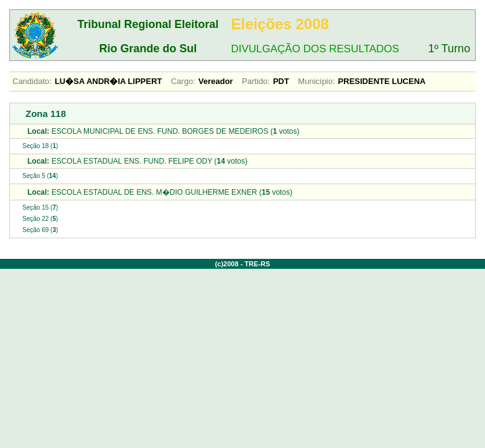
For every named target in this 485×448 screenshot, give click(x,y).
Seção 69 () (40, 230)
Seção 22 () (40, 219)
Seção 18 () (40, 146)
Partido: (256, 81)
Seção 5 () (40, 176)
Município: (316, 81)
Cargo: (183, 81)
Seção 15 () (40, 208)
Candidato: (32, 81)
